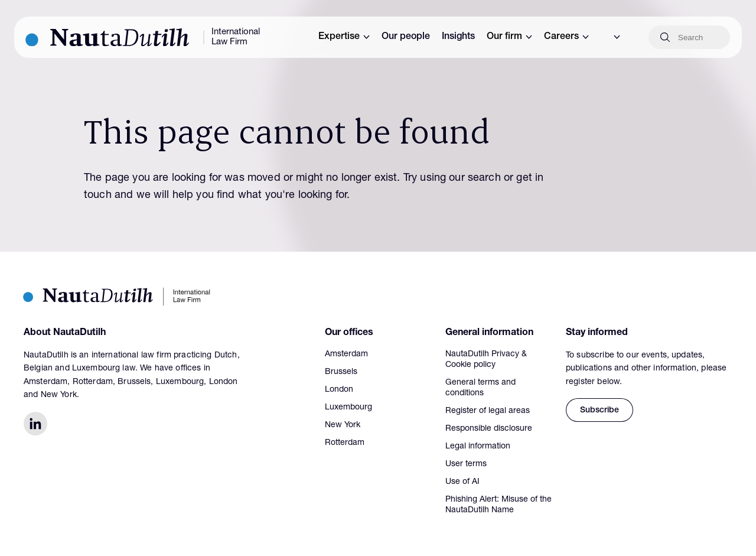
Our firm (509, 37)
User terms (466, 464)
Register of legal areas (488, 411)
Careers (566, 37)
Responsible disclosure (489, 429)
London (339, 390)
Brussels (341, 372)
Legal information (478, 447)
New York (343, 425)
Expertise (344, 37)
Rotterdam (345, 443)
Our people (406, 37)
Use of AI (462, 482)
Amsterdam (346, 355)
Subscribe (599, 411)
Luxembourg (348, 408)
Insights (458, 37)
